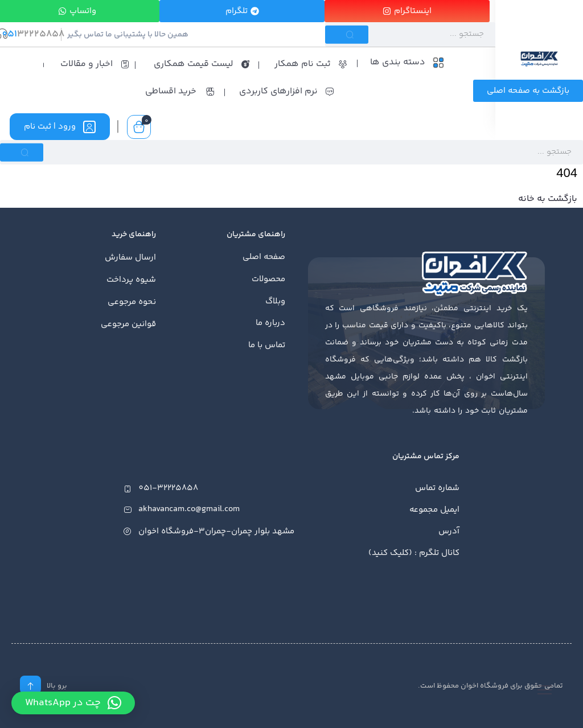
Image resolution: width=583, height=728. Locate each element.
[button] (73, 703)
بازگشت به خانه (548, 199)
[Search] (410, 34)
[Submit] (347, 34)
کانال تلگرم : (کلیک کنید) (414, 553)
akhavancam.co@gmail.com (189, 510)
